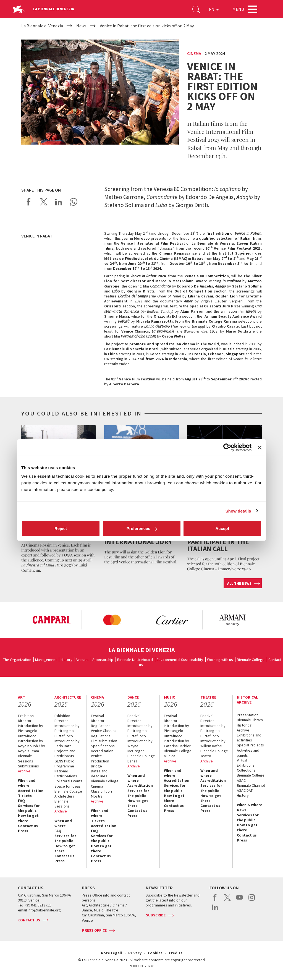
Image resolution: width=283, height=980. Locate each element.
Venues (82, 660)
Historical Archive (245, 728)
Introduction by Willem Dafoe (213, 743)
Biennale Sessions (26, 758)
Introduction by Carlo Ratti (67, 743)
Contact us (28, 826)
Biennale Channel (251, 785)
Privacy (135, 953)
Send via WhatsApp (74, 202)
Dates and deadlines (99, 773)
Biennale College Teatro (214, 753)
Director (25, 721)
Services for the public (29, 808)
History (66, 660)
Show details (238, 511)
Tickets (25, 796)
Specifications (103, 746)
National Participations (66, 773)
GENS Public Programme (64, 764)
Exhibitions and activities (249, 738)
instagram (252, 900)
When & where (250, 805)
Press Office (94, 930)
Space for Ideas (68, 786)
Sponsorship (103, 660)
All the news (239, 583)
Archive (24, 771)
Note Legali (111, 953)
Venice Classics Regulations (104, 733)
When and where (27, 783)
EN (214, 9)
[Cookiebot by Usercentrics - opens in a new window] (227, 447)
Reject (61, 528)
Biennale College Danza (141, 758)
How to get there (28, 818)
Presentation (248, 715)
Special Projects (250, 745)
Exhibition (26, 716)
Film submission (104, 741)
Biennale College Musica (178, 753)
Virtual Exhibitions (246, 763)
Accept (222, 528)
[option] (51, 620)
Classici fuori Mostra (101, 794)
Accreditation (31, 791)
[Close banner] (260, 447)
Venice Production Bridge (100, 761)
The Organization (17, 660)
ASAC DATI (245, 790)
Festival (97, 716)
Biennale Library (250, 720)
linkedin (215, 910)
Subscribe (156, 915)
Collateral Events (68, 781)
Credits (176, 953)
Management (46, 660)
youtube (239, 900)
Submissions (28, 766)
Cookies (155, 953)
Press (23, 831)
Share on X (44, 202)
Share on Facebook (29, 202)
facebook (215, 900)
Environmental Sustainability (180, 660)
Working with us (220, 660)
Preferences (142, 528)
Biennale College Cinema (105, 783)
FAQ (21, 801)
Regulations (101, 726)
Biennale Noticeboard (135, 660)
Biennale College (251, 660)
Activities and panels (248, 753)
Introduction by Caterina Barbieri (178, 743)
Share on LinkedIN (59, 202)
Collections (246, 770)
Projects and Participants (65, 753)
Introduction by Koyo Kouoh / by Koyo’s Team (32, 746)
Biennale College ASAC (251, 778)
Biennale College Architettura (68, 794)
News (242, 810)
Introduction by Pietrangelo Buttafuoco (31, 731)
